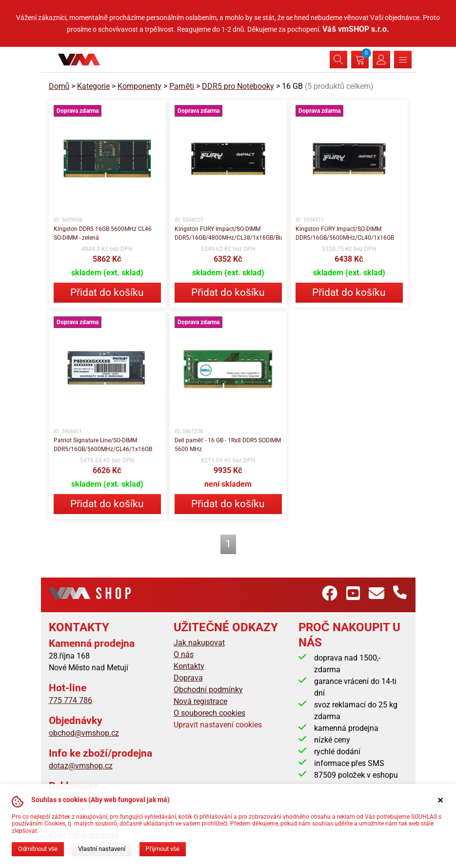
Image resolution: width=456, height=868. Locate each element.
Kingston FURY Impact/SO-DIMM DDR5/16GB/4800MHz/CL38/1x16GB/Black (228, 233)
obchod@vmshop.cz (84, 733)
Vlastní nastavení (102, 849)
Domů (59, 86)
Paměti (182, 86)
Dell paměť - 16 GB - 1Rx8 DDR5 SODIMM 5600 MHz (228, 445)
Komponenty (139, 86)
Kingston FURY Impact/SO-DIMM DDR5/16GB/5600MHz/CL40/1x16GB (345, 233)
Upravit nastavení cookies (218, 725)
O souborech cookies (209, 713)
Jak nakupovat (199, 643)
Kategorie (93, 86)
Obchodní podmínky (208, 690)
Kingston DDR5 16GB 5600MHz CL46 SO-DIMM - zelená (103, 233)
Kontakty (189, 666)
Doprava (188, 678)
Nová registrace (200, 701)
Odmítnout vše (38, 849)
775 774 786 (70, 700)
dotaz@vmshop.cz (81, 766)
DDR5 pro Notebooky (238, 86)
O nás (184, 654)
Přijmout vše (162, 849)
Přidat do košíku (107, 292)
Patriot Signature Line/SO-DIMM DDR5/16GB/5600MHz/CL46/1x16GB (103, 445)
